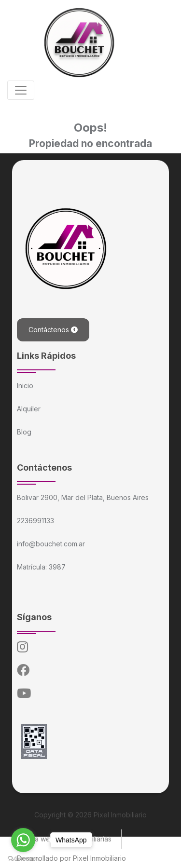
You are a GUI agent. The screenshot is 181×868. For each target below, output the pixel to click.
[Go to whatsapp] (23, 840)
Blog (24, 432)
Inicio (25, 386)
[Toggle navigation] (21, 90)
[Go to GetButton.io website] (23, 858)
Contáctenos (53, 330)
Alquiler (29, 409)
